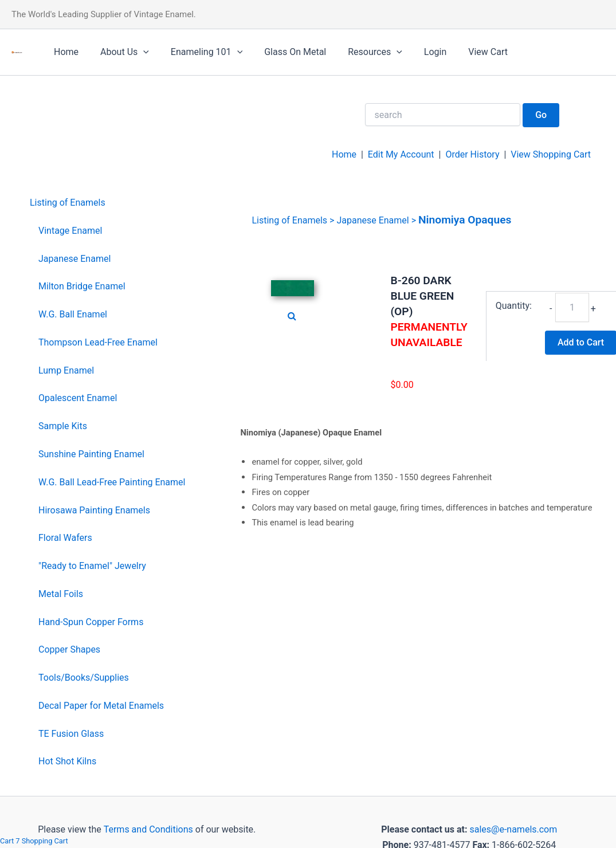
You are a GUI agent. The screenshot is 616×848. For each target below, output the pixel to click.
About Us (119, 52)
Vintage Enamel (70, 231)
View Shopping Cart (551, 154)
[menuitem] (107, 203)
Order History (472, 154)
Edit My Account (401, 154)
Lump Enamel (66, 370)
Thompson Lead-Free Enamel (98, 342)
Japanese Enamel (74, 259)
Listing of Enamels (68, 203)
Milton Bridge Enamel (82, 286)
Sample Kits (63, 426)
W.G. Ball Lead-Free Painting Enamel (112, 482)
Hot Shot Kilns (67, 761)
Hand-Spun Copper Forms (91, 622)
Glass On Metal (283, 52)
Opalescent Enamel (78, 398)
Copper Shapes (69, 649)
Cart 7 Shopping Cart (34, 841)
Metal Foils (61, 594)
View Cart (466, 52)
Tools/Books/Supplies (84, 678)
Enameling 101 (198, 52)
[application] (138, 52)
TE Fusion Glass (71, 734)
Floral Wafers (65, 538)
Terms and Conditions (147, 829)
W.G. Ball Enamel (73, 314)
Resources (360, 52)
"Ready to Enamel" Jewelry (92, 566)
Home (64, 52)
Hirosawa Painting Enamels (94, 510)
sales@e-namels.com (513, 829)
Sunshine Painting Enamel (91, 454)
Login (416, 52)
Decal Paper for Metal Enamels (101, 706)
